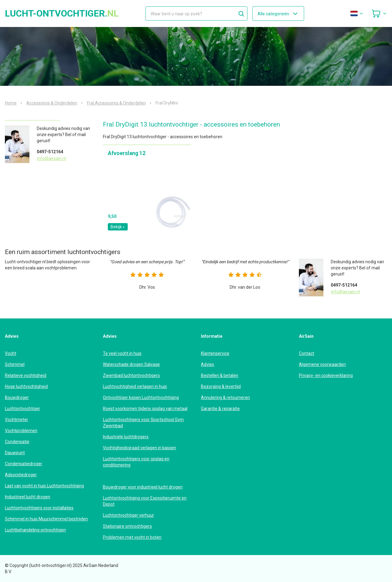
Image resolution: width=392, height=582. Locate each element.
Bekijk (118, 227)
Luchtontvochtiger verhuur (128, 515)
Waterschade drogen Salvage (131, 364)
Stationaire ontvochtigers (127, 526)
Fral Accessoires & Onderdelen (116, 103)
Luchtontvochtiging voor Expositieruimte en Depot (145, 501)
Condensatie (17, 442)
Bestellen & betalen (220, 375)
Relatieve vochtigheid (26, 375)
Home (11, 103)
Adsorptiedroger (21, 475)
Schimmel (15, 364)
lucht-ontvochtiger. (62, 13)
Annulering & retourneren (225, 398)
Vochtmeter (17, 420)
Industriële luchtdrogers (126, 437)
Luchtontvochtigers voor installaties (39, 508)
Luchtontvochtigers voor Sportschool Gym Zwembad (143, 423)
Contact (307, 353)
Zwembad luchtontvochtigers (131, 375)
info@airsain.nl (51, 158)
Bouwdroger (17, 398)
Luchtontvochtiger (23, 409)
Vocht (11, 353)
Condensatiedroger (24, 464)
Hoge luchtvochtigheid (26, 386)
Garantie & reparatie (220, 409)
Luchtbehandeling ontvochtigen (35, 530)
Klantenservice (215, 353)
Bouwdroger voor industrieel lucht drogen (143, 487)
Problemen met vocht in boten (132, 537)
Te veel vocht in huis (122, 353)
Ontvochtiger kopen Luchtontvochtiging (141, 398)
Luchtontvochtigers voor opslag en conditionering (136, 462)
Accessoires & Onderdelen (52, 103)
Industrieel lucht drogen (28, 497)
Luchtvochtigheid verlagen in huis (135, 386)
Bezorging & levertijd (221, 386)
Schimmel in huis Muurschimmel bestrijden (46, 519)
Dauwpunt (15, 453)
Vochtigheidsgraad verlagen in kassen (139, 448)
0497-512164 (50, 152)
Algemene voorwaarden (322, 364)
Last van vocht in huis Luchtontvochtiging (44, 486)
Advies (207, 364)
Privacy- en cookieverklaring (326, 375)
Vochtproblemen (21, 431)
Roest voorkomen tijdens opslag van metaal (145, 409)
